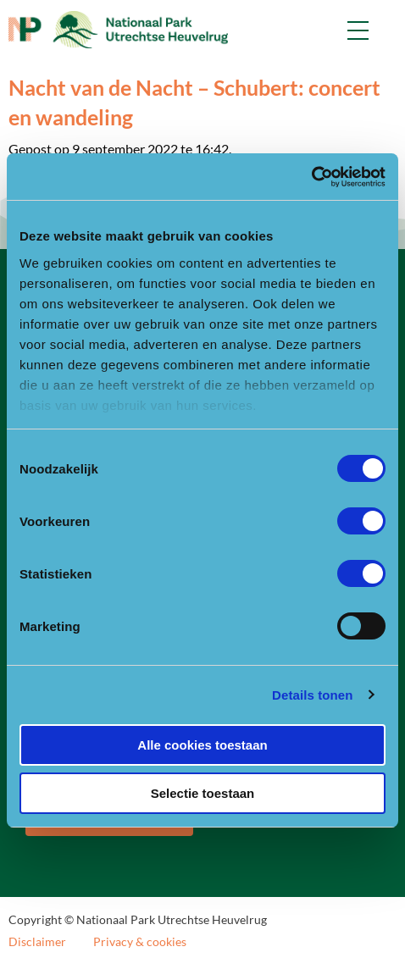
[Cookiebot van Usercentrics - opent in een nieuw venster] (311, 177)
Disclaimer (37, 942)
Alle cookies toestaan (202, 745)
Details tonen (312, 695)
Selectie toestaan (203, 793)
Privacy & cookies (140, 942)
